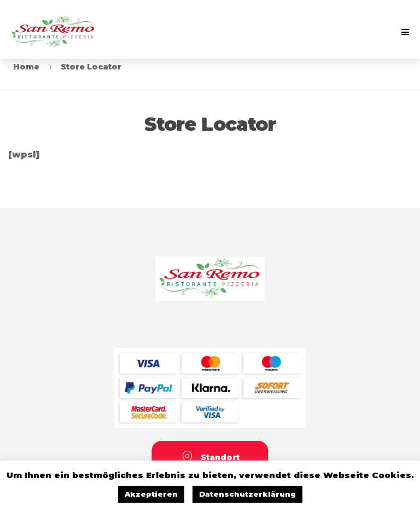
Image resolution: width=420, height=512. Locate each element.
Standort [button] (210, 458)
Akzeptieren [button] (151, 494)
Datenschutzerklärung (247, 494)
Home (26, 67)
